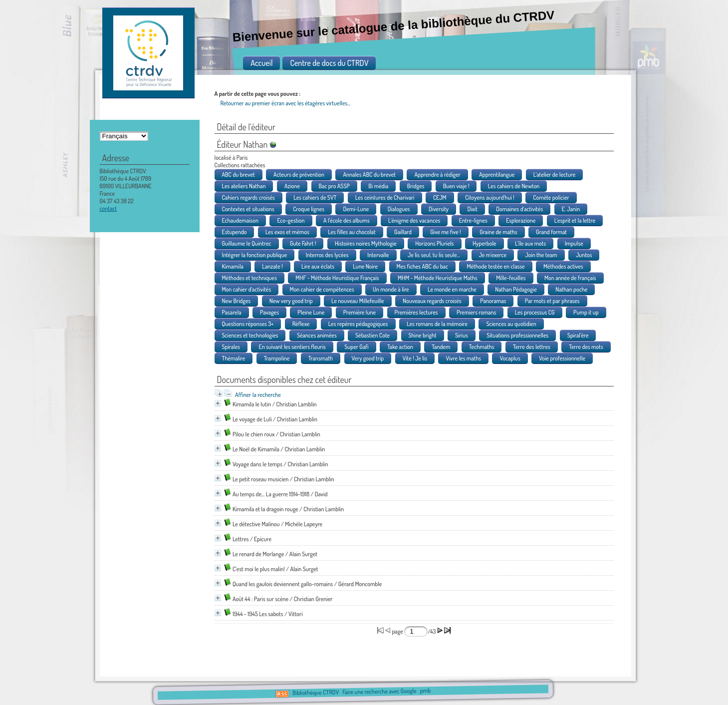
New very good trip (291, 301)
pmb (426, 691)
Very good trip (368, 358)
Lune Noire (365, 266)
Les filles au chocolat (352, 232)
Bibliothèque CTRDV (316, 693)
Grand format (551, 232)
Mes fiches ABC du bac (422, 266)
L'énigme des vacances (414, 220)
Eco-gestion (291, 220)
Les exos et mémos (287, 232)
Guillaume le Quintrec (247, 243)
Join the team (541, 255)
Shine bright (423, 335)
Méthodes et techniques (249, 278)
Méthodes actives (563, 266)
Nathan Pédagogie (516, 289)
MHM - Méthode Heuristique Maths (438, 278)
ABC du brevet (239, 175)
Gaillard (403, 232)
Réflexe (301, 324)
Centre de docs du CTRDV (329, 63)
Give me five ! (446, 232)
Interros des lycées (327, 255)
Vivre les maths (463, 358)
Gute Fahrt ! (303, 243)
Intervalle (378, 255)
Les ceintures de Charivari (385, 197)
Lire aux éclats (318, 266)
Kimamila (233, 266)
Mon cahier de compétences (322, 289)
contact (109, 208)
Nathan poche (571, 289)
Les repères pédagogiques (358, 324)
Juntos (584, 255)
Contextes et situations (248, 209)
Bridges (416, 186)
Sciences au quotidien (511, 324)
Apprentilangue (497, 175)
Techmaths (482, 347)
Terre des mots (586, 347)
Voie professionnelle (562, 358)
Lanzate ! (272, 266)
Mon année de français (570, 278)
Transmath (321, 358)
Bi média (378, 186)
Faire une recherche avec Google (379, 692)
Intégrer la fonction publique (255, 255)
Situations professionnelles (517, 335)
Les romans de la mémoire (437, 324)
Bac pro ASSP (334, 186)
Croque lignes (309, 209)
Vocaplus (510, 358)
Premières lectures (416, 312)
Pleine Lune (311, 312)
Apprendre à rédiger (437, 175)
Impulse (574, 243)
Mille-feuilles (511, 278)
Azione (292, 186)
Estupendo (235, 232)
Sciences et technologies (250, 335)
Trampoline (277, 358)
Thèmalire (234, 358)
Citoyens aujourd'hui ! (490, 197)
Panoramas (493, 301)
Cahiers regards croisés (248, 197)
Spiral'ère (578, 335)
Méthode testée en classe (495, 266)
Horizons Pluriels (434, 243)
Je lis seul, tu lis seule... (434, 255)
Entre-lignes (473, 220)
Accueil (261, 63)
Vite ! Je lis (415, 358)
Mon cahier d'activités (247, 289)
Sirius (462, 335)
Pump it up (586, 312)
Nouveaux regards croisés (432, 301)
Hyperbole (485, 243)
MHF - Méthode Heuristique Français (337, 278)
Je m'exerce (493, 255)
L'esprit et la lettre (575, 220)
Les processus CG (535, 312)
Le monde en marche (452, 289)
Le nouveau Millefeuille (358, 301)
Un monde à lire (391, 289)
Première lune (360, 312)
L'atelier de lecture (554, 175)
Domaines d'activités (519, 209)
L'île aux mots (530, 243)
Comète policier (551, 197)
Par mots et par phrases (552, 301)
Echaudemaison (241, 220)
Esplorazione (521, 220)
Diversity (439, 209)
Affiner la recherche (258, 395)
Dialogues (399, 209)
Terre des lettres (532, 347)
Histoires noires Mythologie (366, 243)
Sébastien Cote (372, 335)
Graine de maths (498, 232)
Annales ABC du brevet (369, 175)
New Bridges (237, 301)
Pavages (269, 312)
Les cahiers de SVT (315, 197)
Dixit (472, 209)
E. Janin (571, 209)
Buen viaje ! (456, 186)
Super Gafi (356, 347)
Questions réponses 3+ (248, 324)
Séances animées (317, 335)
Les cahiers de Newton (514, 186)
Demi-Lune (356, 209)
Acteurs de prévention (299, 175)
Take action (400, 347)
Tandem (441, 347)
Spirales (231, 347)
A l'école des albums (347, 220)
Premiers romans (477, 312)
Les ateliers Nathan (244, 186)
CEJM (440, 197)
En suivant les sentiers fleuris (292, 347)
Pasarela (232, 312)
